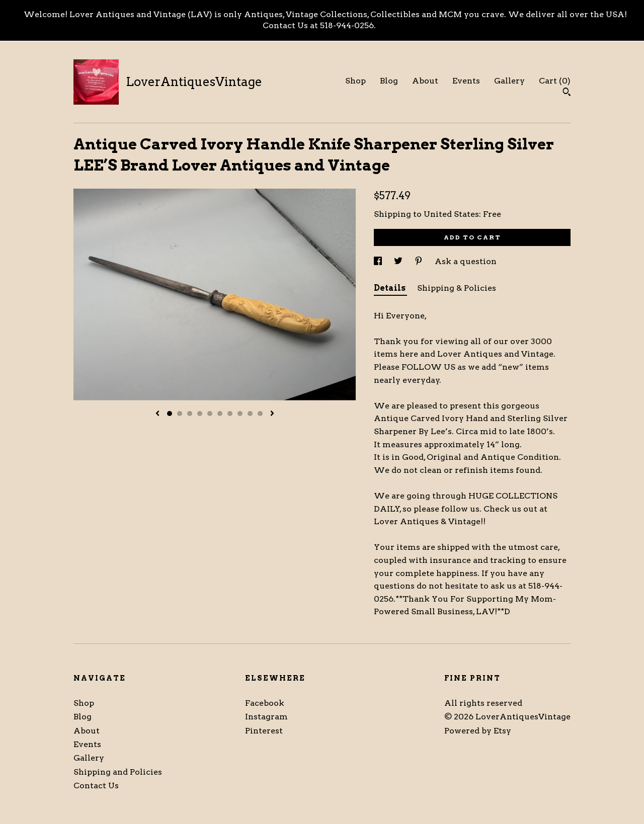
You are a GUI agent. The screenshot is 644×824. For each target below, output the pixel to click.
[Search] (567, 93)
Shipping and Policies (118, 772)
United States (451, 214)
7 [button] (230, 414)
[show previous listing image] (157, 414)
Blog (389, 81)
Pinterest (264, 731)
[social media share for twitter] (399, 261)
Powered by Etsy (478, 731)
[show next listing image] (272, 414)
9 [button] (250, 414)
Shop (355, 81)
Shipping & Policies (457, 288)
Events (466, 81)
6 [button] (220, 414)
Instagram (266, 717)
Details (390, 288)
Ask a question (466, 261)
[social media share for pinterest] (420, 261)
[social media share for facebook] (379, 261)
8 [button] (240, 414)
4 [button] (200, 414)
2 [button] (180, 414)
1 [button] (170, 414)
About (425, 81)
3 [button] (190, 414)
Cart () (555, 81)
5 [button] (210, 414)
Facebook (265, 703)
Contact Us (96, 786)
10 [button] (260, 414)
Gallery (509, 81)
